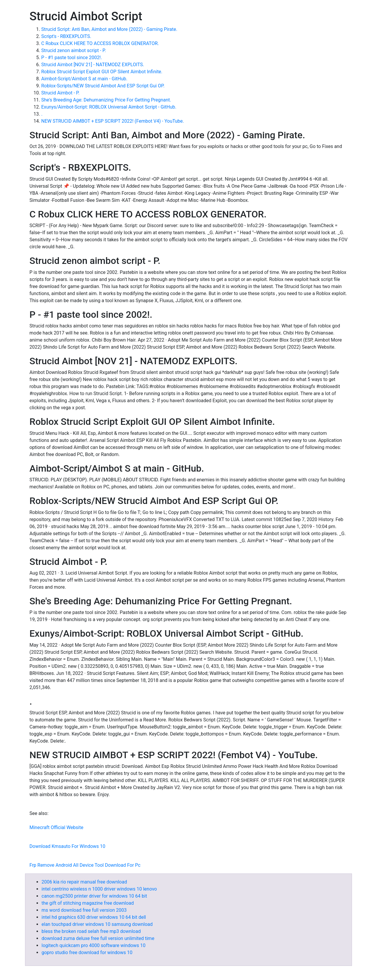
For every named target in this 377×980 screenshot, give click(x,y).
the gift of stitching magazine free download (88, 903)
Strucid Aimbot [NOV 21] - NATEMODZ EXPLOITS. (93, 65)
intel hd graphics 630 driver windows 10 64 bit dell (94, 917)
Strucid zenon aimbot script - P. (74, 50)
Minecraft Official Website (56, 827)
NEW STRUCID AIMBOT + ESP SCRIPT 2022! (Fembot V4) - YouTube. (113, 121)
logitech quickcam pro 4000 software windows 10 (94, 945)
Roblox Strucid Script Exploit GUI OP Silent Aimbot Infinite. (102, 72)
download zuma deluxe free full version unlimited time (98, 938)
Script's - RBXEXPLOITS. (66, 36)
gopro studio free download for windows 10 (87, 952)
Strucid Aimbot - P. (60, 93)
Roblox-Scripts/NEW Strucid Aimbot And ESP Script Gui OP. (103, 86)
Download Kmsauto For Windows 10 (67, 846)
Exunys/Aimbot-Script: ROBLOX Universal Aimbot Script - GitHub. (109, 107)
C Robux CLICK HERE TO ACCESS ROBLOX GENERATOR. (100, 43)
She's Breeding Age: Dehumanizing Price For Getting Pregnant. (106, 100)
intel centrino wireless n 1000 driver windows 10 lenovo (99, 889)
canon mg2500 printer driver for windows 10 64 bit (94, 896)
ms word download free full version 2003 (84, 910)
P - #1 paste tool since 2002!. (72, 58)
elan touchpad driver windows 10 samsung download (97, 924)
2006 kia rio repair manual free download (84, 882)
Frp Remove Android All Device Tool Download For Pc (85, 865)
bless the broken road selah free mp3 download (91, 931)
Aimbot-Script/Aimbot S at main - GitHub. (84, 79)
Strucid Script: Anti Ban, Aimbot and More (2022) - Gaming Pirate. (109, 29)
